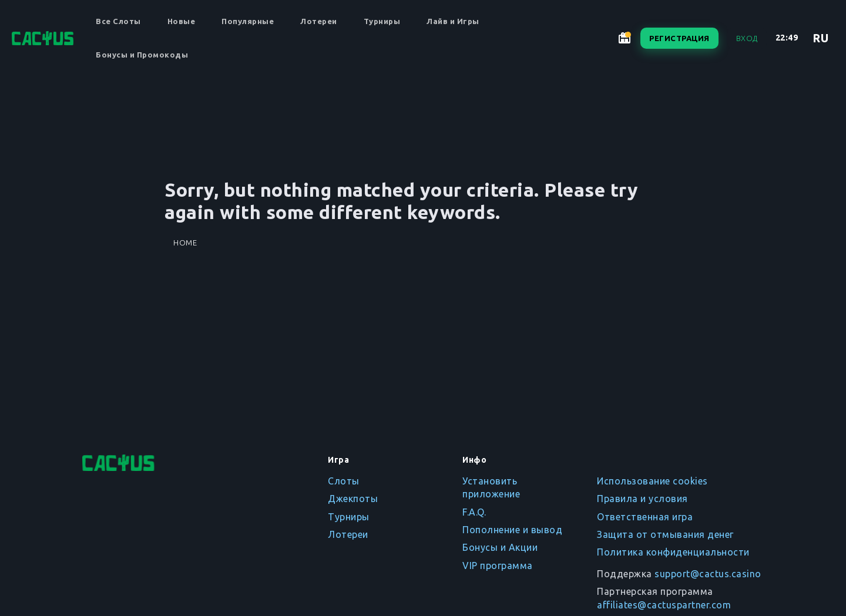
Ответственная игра (645, 517)
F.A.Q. (474, 512)
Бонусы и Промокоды (142, 55)
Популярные (248, 21)
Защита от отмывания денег (665, 534)
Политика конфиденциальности (673, 552)
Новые (182, 21)
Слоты (344, 481)
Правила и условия (642, 499)
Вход (747, 38)
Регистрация (679, 38)
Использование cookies (652, 481)
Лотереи (319, 21)
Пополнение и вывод (512, 530)
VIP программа (498, 565)
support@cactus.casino (708, 574)
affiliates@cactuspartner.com (664, 605)
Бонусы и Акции (500, 547)
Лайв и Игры (453, 21)
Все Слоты (118, 21)
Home (185, 243)
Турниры (382, 21)
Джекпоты (353, 499)
